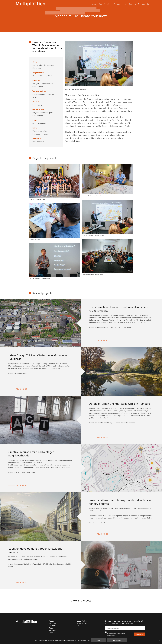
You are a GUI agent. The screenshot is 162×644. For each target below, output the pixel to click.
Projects (117, 4)
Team (125, 4)
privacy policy (116, 632)
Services (108, 4)
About (94, 4)
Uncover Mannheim (40, 131)
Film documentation (40, 134)
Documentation (38, 142)
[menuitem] (148, 4)
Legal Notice (82, 621)
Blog (100, 4)
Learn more (117, 640)
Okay (99, 640)
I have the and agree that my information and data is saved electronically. (118, 634)
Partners (133, 4)
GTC (79, 626)
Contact (141, 4)
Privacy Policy (83, 623)
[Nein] (159, 640)
